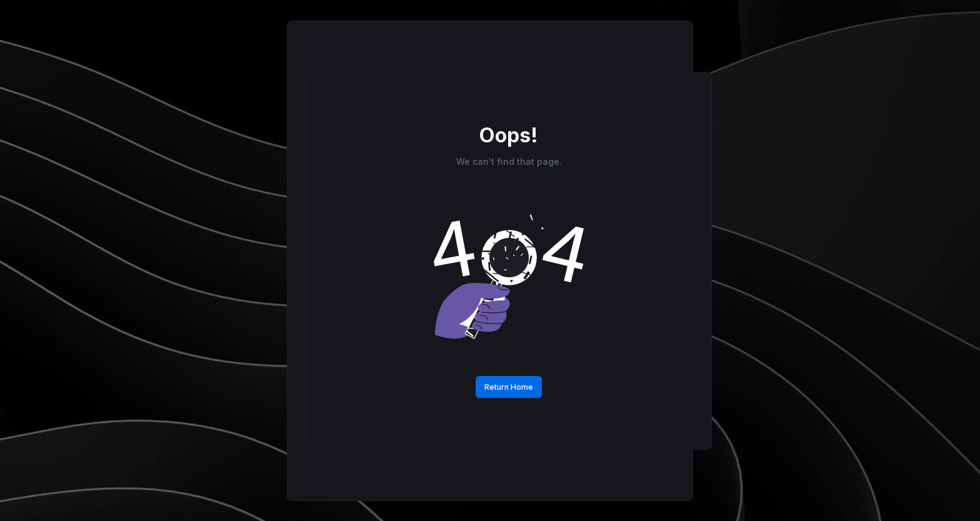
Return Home (509, 387)
